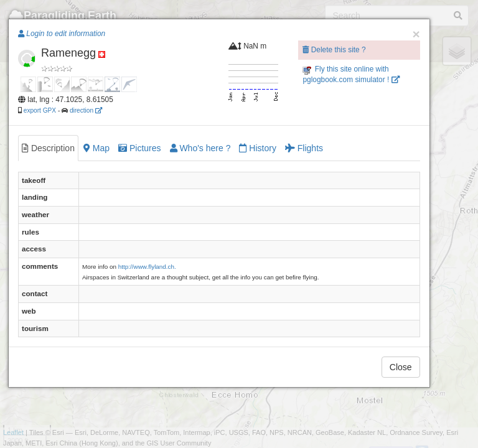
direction (86, 110)
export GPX (40, 110)
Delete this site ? (334, 50)
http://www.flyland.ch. (147, 267)
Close (401, 367)
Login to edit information (62, 34)
